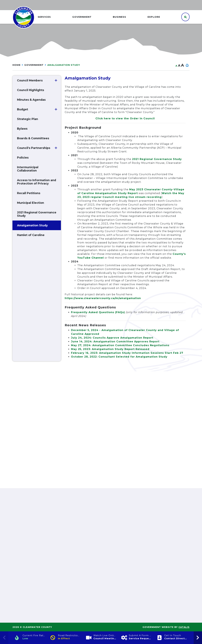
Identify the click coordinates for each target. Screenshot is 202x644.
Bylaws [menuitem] (22, 129)
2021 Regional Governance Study (157, 159)
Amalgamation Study (64, 65)
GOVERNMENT (34, 65)
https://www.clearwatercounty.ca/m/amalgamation (103, 298)
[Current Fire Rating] (30, 638)
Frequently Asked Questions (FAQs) (98, 312)
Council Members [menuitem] (30, 80)
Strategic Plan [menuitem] (28, 119)
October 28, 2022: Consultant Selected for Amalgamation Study (119, 357)
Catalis (184, 627)
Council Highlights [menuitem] (31, 90)
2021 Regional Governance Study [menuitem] (37, 214)
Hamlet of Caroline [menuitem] (31, 235)
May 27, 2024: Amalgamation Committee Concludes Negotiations (120, 345)
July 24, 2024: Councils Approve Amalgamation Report (112, 338)
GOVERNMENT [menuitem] (82, 17)
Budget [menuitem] (23, 109)
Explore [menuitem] (154, 17)
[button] (56, 80)
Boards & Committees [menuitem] (33, 138)
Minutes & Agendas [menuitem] (31, 100)
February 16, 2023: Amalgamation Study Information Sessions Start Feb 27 (127, 353)
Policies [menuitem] (23, 158)
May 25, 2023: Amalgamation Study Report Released (110, 349)
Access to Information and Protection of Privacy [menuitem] (37, 182)
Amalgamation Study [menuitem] (32, 225)
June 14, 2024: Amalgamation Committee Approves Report (115, 342)
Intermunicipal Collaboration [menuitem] (28, 169)
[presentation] (198, 638)
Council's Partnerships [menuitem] (34, 148)
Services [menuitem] (44, 17)
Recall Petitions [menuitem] (29, 193)
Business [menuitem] (119, 17)
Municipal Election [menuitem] (31, 203)
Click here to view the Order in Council (125, 118)
